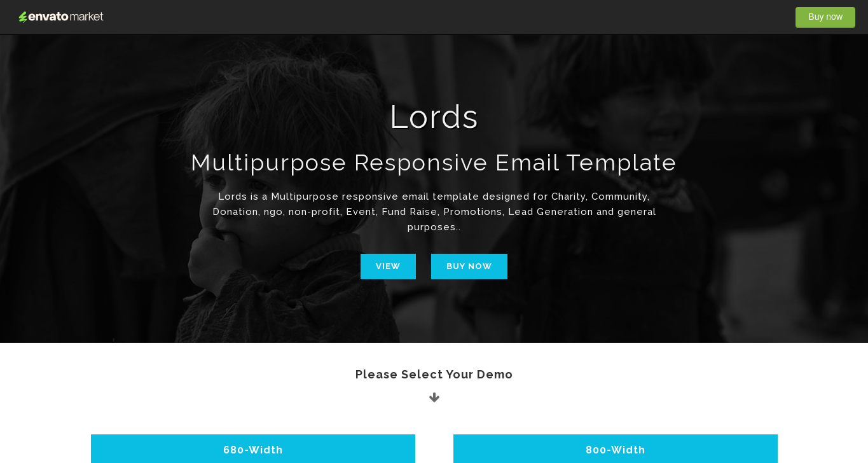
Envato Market (61, 17)
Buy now (825, 17)
